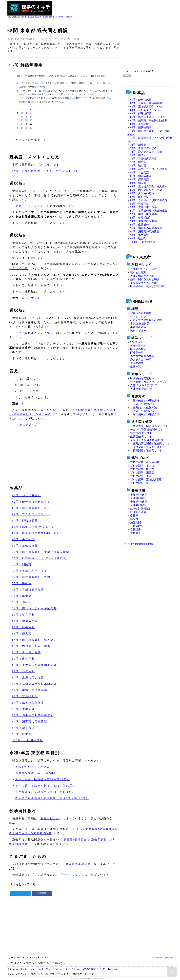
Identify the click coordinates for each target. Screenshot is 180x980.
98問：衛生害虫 (23, 728)
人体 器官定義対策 (141, 389)
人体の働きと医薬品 (142, 276)
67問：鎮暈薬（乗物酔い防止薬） (36, 533)
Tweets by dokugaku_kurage (138, 544)
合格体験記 (137, 526)
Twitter (33, 969)
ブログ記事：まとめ (142, 466)
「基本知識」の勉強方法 (145, 400)
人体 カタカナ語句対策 (144, 385)
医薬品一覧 (137, 353)
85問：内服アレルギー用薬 (31, 646)
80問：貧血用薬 (23, 615)
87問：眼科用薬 (23, 659)
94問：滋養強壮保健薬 (28, 703)
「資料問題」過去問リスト (146, 450)
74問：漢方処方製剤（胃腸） (33, 577)
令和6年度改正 (139, 498)
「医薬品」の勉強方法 (143, 407)
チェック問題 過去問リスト (146, 430)
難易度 (134, 519)
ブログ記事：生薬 (141, 476)
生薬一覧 (136, 367)
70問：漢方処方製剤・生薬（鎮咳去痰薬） (42, 552)
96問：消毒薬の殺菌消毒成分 (33, 715)
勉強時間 (136, 522)
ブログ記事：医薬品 (142, 473)
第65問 (70, 17)
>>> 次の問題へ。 (25, 425)
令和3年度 (60, 17)
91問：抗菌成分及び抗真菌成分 (34, 684)
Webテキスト (138, 342)
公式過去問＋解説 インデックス (149, 426)
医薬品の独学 (138, 349)
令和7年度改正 (139, 495)
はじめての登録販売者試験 (146, 320)
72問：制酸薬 (22, 564)
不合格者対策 (138, 327)
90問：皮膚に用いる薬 (28, 678)
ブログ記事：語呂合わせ (145, 462)
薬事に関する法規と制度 (145, 279)
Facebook (42, 893)
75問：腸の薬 (22, 583)
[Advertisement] (113, 8)
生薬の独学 (137, 363)
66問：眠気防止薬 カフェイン (33, 527)
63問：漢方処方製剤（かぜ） (33, 508)
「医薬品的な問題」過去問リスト (150, 443)
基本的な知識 (138, 272)
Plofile (24, 969)
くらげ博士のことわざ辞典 (163, 958)
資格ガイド (137, 533)
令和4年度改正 (139, 505)
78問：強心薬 (22, 602)
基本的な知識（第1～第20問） (37, 773)
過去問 (45, 17)
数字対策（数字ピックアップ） (149, 382)
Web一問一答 (138, 346)
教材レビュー (50, 818)
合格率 (134, 516)
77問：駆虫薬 (22, 596)
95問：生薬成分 (23, 709)
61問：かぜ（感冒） (27, 495)
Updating (58, 969)
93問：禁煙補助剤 (25, 696)
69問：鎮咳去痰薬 (25, 546)
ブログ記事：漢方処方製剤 (146, 480)
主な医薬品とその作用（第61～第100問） (45, 792)
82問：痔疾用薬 (23, 627)
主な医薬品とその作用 (143, 283)
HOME (24, 17)
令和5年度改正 (139, 502)
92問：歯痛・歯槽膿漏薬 (30, 690)
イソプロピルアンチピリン (34, 333)
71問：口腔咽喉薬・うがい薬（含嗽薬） (41, 558)
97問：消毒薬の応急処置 (30, 722)
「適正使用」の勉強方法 (145, 414)
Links (67, 969)
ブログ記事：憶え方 (142, 469)
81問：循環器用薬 (25, 621)
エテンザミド (31, 298)
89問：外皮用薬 (23, 671)
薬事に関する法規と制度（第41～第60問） (46, 786)
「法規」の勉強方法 (142, 411)
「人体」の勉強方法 (142, 404)
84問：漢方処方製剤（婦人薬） (34, 640)
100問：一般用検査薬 (28, 740)
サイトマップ (72, 875)
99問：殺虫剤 (22, 734)
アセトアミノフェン (30, 206)
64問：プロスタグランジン (31, 514)
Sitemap (76, 969)
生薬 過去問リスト (141, 437)
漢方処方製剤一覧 (141, 360)
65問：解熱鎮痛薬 (25, 521)
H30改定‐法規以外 (141, 509)
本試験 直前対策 (140, 324)
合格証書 (136, 529)
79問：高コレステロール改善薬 (34, 608)
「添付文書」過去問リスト (146, 447)
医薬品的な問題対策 (142, 378)
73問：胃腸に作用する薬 (30, 571)
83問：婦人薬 (22, 634)
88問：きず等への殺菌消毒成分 (34, 665)
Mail (41, 969)
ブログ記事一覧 (140, 483)
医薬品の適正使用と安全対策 (147, 286)
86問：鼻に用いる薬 (27, 652)
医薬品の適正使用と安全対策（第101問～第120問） (52, 798)
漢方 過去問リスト (141, 433)
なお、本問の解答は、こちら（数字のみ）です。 (47, 171)
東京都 (52, 17)
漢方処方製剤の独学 (142, 356)
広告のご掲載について (93, 969)
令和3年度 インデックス (33, 767)
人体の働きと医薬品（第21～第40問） (43, 779)
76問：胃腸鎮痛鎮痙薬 (28, 590)
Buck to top (114, 969)
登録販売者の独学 (35, 17)
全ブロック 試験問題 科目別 (147, 440)
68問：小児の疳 (23, 539)
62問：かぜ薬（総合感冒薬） (33, 502)
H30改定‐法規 (138, 512)
